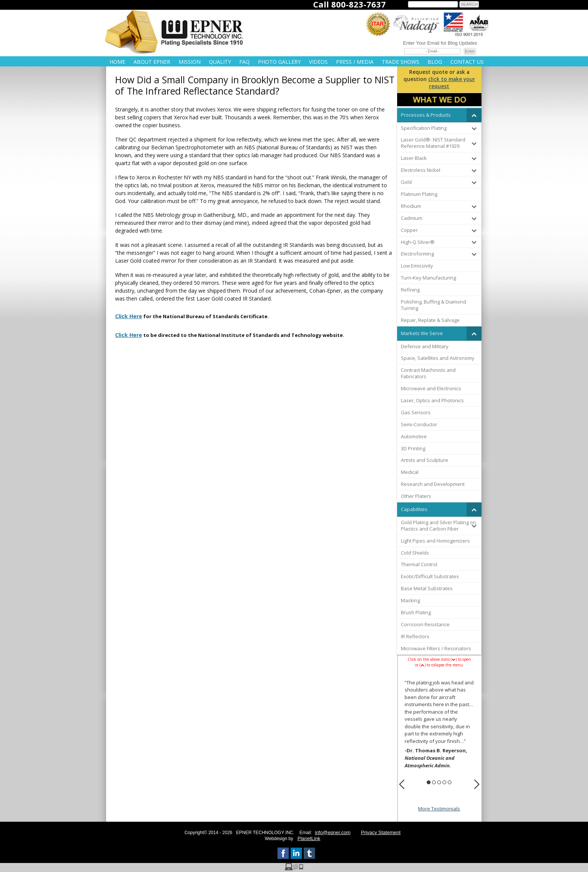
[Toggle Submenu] (474, 115)
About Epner (152, 62)
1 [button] (429, 782)
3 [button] (439, 782)
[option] (439, 725)
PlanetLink (309, 838)
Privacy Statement (381, 832)
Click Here (129, 316)
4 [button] (444, 782)
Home (117, 62)
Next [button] (477, 784)
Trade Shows (400, 62)
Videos (318, 62)
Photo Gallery (279, 62)
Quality (220, 62)
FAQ (244, 62)
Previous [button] (402, 784)
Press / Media (355, 62)
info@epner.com (333, 832)
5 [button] (450, 782)
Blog (435, 62)
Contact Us (467, 62)
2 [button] (434, 782)
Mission (190, 62)
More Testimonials (439, 809)
